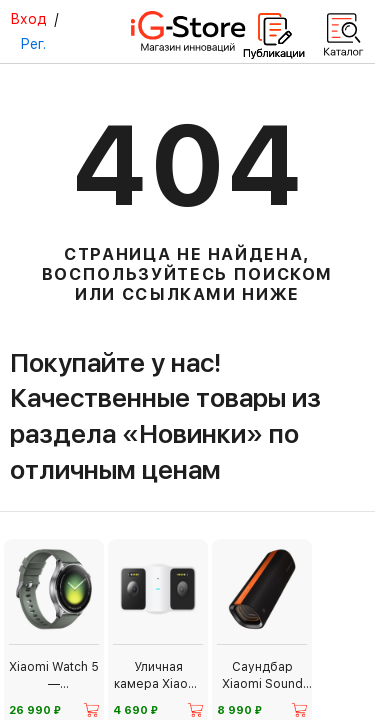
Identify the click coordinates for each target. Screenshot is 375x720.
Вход (28, 19)
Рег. (33, 44)
